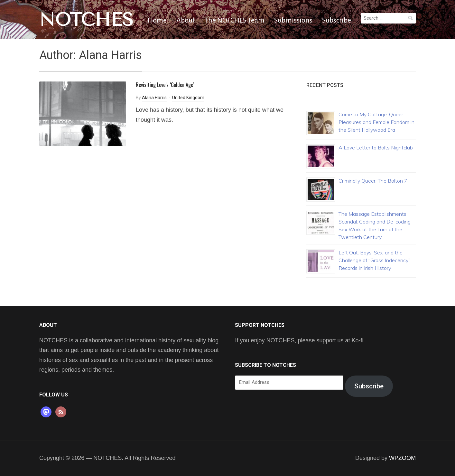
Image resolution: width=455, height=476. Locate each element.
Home (157, 20)
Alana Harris (154, 98)
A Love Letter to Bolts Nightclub (376, 148)
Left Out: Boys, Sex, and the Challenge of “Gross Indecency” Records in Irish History (374, 260)
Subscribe (337, 20)
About (186, 20)
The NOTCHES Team (234, 20)
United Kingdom (188, 98)
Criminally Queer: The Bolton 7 (373, 181)
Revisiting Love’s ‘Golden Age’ (165, 85)
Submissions (293, 20)
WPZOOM (402, 458)
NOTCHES (86, 20)
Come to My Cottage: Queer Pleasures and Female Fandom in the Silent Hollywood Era (376, 122)
